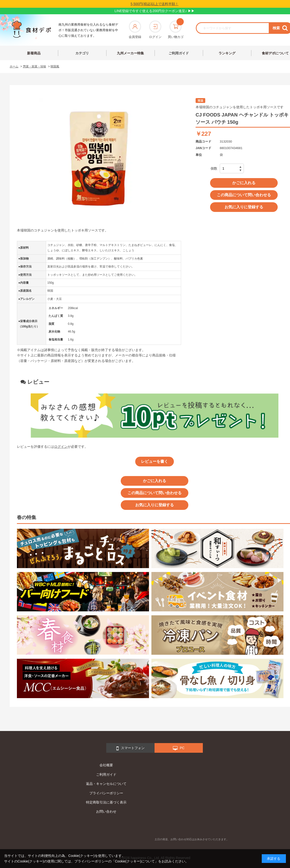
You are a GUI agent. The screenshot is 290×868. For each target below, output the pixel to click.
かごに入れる (244, 183)
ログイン (155, 30)
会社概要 (106, 765)
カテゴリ (82, 53)
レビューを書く (155, 461)
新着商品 (34, 53)
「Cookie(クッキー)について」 (135, 861)
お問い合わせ (106, 811)
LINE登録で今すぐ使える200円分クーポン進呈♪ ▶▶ (154, 11)
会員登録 (135, 30)
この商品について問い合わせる (244, 195)
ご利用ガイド (179, 53)
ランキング (227, 53)
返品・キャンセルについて (106, 784)
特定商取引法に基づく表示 (106, 802)
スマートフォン (131, 748)
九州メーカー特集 (130, 53)
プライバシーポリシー (106, 793)
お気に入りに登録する (244, 207)
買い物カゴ (176, 30)
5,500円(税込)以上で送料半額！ (155, 4)
